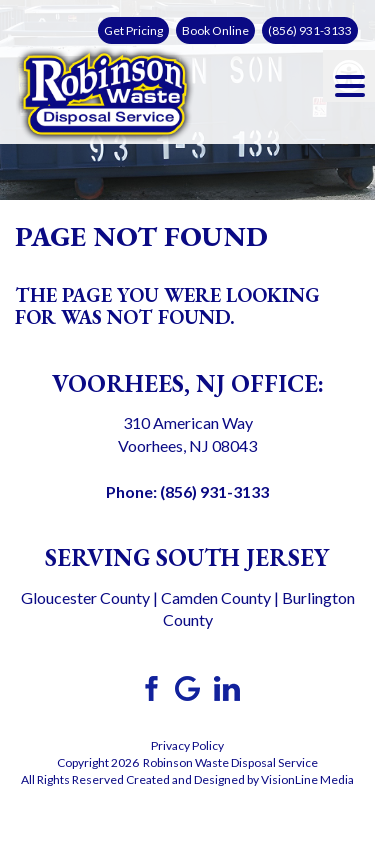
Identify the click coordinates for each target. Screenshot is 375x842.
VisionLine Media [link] (307, 779)
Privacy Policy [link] (187, 745)
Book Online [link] (215, 30)
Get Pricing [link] (133, 30)
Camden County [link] (216, 597)
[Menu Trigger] (350, 85)
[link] (105, 91)
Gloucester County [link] (85, 597)
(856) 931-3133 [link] (310, 30)
